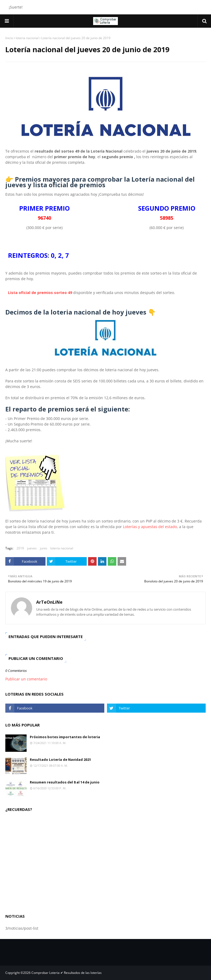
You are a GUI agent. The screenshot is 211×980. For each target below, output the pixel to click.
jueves (32, 548)
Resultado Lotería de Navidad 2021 (60, 759)
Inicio (9, 38)
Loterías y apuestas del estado (150, 527)
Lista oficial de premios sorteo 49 (40, 293)
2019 (20, 548)
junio (44, 548)
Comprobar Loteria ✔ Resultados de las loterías (67, 973)
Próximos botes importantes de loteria (65, 737)
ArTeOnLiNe (49, 602)
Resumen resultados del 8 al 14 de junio (65, 782)
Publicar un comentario (26, 679)
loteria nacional (27, 38)
